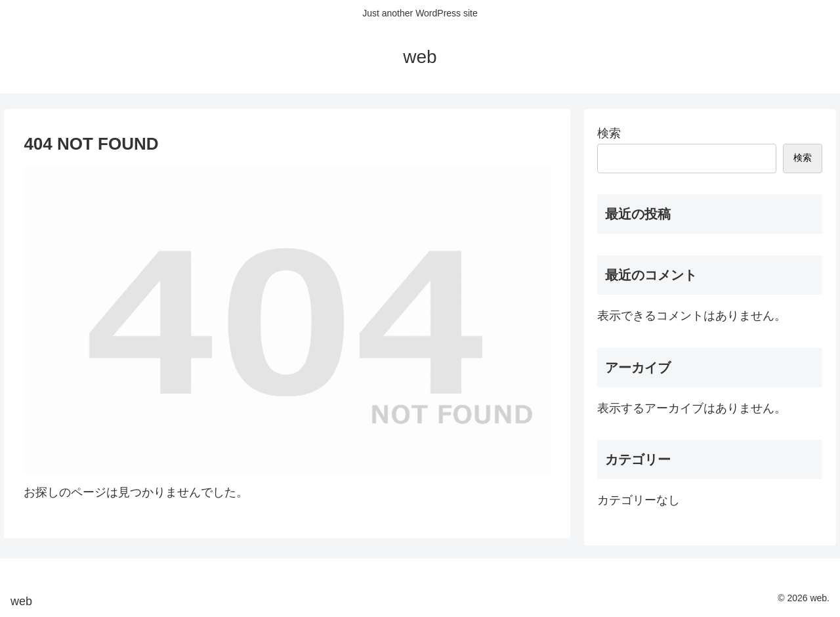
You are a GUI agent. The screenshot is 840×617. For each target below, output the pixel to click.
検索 (609, 133)
